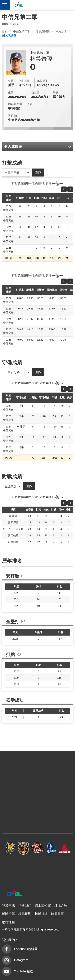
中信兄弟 (10, 848)
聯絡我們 (25, 905)
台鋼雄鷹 (38, 866)
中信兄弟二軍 (22, 31)
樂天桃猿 (38, 848)
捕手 (22, 427)
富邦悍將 (51, 848)
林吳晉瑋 (61, 31)
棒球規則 (25, 914)
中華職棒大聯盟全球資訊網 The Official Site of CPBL (19, 5)
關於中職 (8, 905)
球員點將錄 (43, 31)
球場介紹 (61, 905)
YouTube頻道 (23, 971)
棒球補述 (41, 914)
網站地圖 (8, 922)
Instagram (21, 960)
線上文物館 (43, 905)
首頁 (5, 31)
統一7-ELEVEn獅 (24, 848)
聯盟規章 (58, 914)
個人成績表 (9, 35)
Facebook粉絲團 (26, 949)
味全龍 (65, 848)
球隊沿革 (8, 914)
